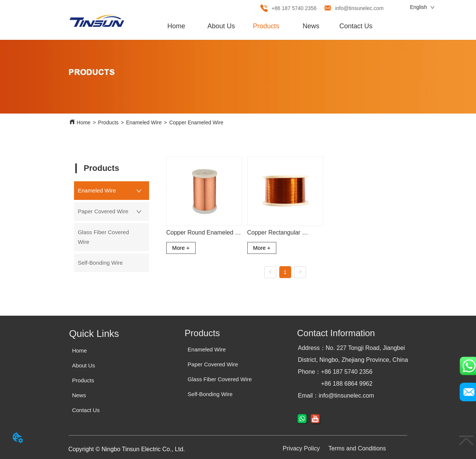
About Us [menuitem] (221, 26)
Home (83, 122)
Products (108, 122)
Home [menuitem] (176, 26)
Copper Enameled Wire (196, 122)
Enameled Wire (144, 122)
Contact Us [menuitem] (356, 26)
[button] (266, 26)
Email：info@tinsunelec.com (336, 396)
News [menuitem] (311, 26)
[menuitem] (266, 26)
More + (181, 248)
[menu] (266, 26)
